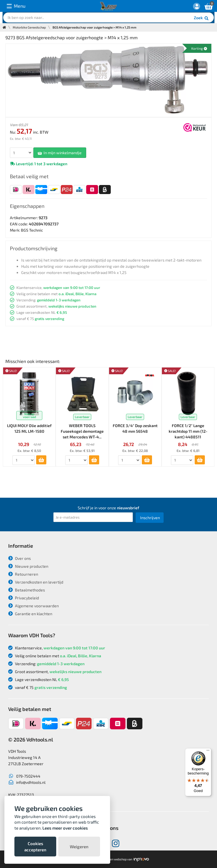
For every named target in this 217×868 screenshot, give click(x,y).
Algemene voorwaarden (33, 606)
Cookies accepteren (35, 847)
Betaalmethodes (27, 590)
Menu (16, 6)
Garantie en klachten (30, 614)
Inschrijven (150, 518)
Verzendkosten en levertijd (36, 582)
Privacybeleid (24, 598)
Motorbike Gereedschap (29, 27)
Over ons (19, 558)
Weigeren (79, 847)
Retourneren (23, 574)
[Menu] (208, 752)
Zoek (202, 18)
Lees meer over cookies (65, 828)
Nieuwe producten (28, 566)
